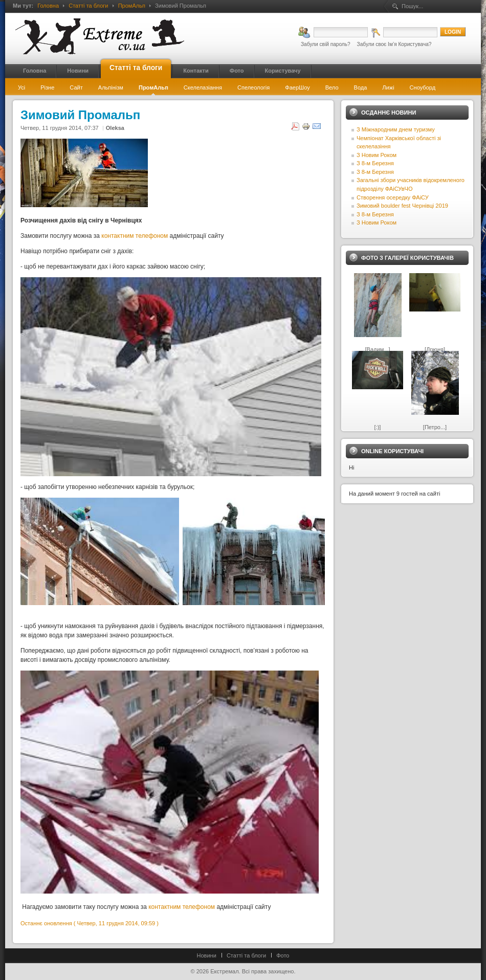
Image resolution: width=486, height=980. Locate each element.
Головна (48, 6)
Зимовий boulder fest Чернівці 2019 (402, 206)
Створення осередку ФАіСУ (393, 197)
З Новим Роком (377, 155)
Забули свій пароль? (326, 44)
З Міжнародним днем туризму (396, 129)
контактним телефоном (135, 236)
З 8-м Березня (375, 163)
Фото (283, 955)
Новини (207, 955)
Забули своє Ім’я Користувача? (394, 44)
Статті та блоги (88, 6)
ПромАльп (132, 6)
